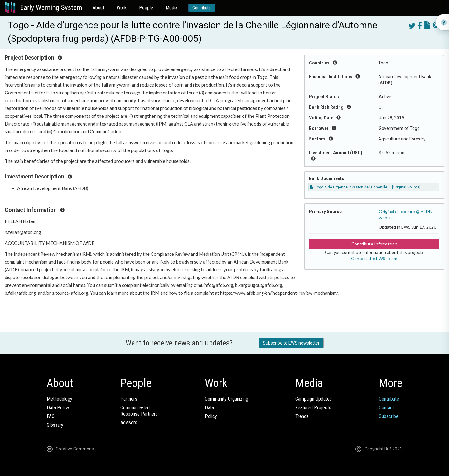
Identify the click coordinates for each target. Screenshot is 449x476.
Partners (129, 399)
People (146, 8)
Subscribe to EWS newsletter (291, 343)
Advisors (129, 423)
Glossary (55, 425)
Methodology (60, 399)
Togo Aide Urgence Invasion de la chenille (349, 187)
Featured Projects (313, 408)
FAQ (51, 416)
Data (209, 408)
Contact (386, 408)
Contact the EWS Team (374, 258)
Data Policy (58, 408)
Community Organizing (227, 399)
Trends (302, 416)
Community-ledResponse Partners (139, 411)
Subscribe (389, 416)
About (98, 8)
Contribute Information (374, 244)
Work (122, 8)
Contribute (202, 8)
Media (171, 8)
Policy (211, 416)
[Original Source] (406, 187)
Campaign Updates (314, 399)
